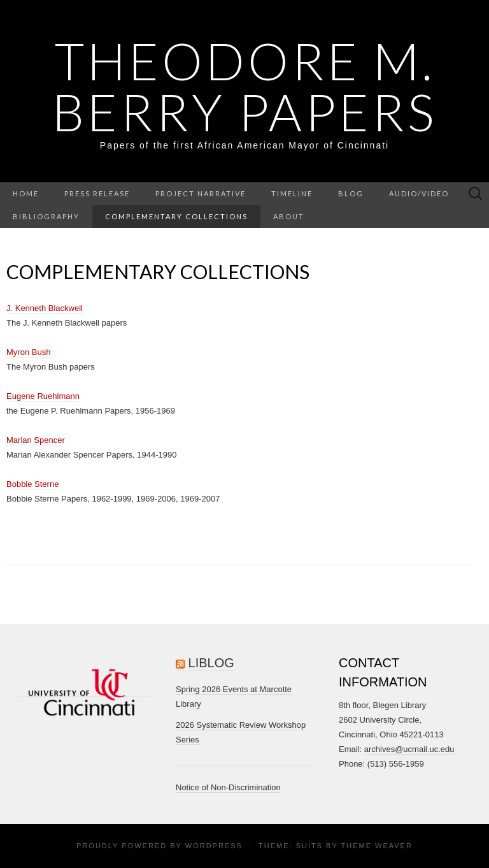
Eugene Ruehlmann (43, 396)
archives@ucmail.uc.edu (409, 749)
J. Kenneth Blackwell (45, 308)
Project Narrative (201, 193)
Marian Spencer (36, 440)
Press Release (97, 193)
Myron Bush (28, 352)
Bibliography (46, 216)
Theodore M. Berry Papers (244, 86)
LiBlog (211, 663)
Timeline (292, 193)
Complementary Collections (176, 216)
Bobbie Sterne (32, 484)
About (289, 216)
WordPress (214, 846)
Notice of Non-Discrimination (228, 787)
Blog (351, 193)
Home (26, 193)
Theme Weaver (376, 846)
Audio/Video (419, 193)
